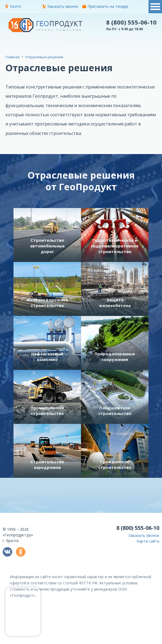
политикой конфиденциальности (93, 640)
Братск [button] (16, 6)
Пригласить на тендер (105, 6)
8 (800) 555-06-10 (131, 22)
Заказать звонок (60, 6)
